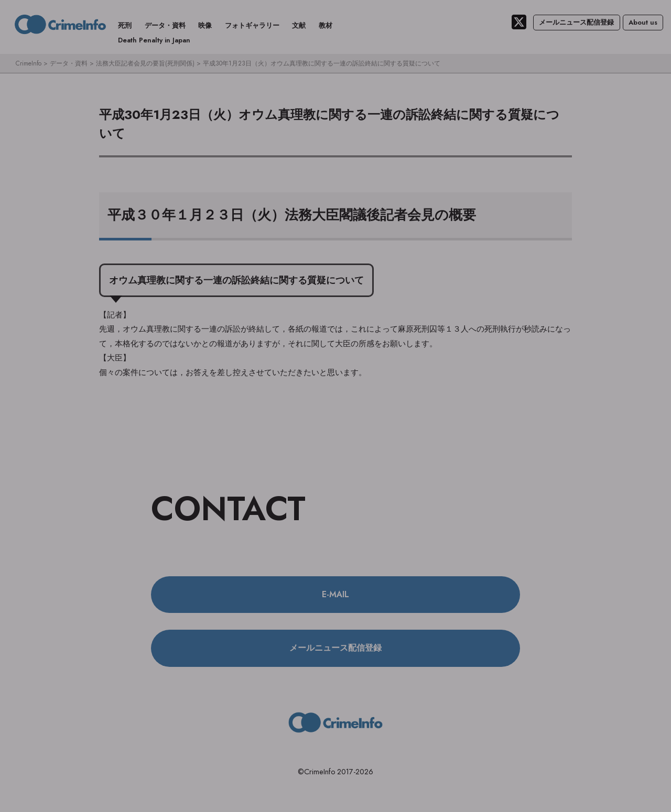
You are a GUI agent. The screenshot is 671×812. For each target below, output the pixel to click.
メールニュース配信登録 (576, 22)
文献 (299, 25)
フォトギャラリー (252, 25)
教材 (326, 25)
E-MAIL (335, 594)
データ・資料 (165, 25)
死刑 (125, 25)
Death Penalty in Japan (154, 40)
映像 (205, 25)
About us (643, 22)
